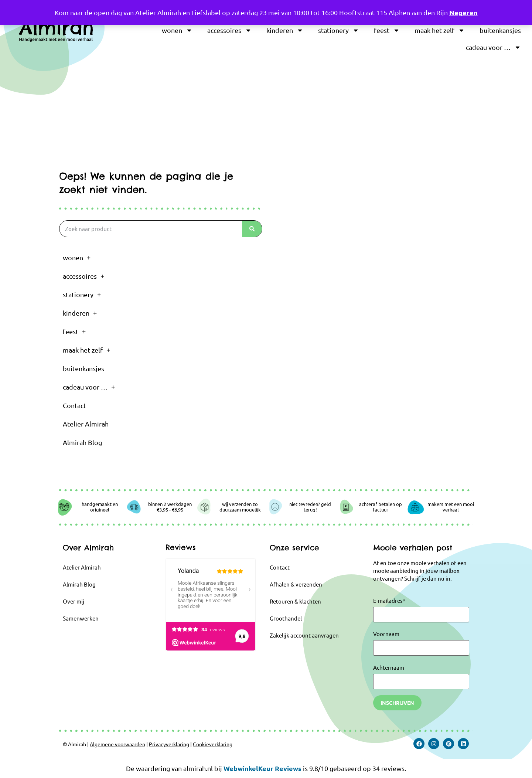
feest (387, 30)
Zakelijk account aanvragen (304, 635)
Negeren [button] (463, 12)
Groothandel (286, 618)
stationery (339, 30)
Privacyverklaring (169, 744)
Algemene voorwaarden (117, 744)
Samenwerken (81, 618)
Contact (74, 405)
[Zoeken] (252, 229)
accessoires (229, 30)
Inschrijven (397, 703)
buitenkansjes (500, 30)
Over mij (74, 601)
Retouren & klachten (295, 601)
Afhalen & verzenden (296, 584)
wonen (177, 30)
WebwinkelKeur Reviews (262, 768)
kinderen (285, 30)
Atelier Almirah (86, 424)
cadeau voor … (493, 47)
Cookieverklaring (213, 744)
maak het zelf (440, 30)
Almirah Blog (82, 442)
